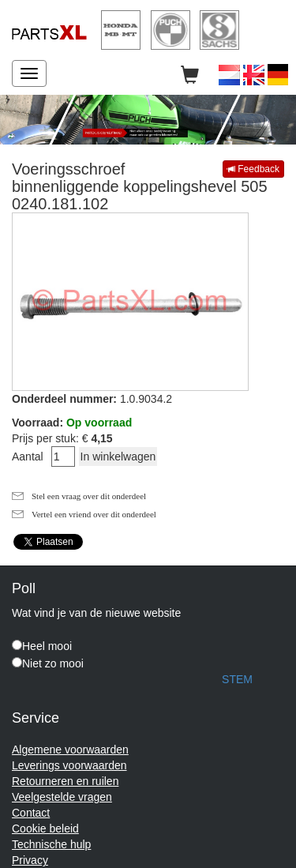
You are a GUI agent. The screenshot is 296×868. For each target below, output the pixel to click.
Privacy (30, 860)
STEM (237, 679)
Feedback (253, 169)
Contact (31, 813)
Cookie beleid (45, 829)
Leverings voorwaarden (69, 765)
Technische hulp (51, 844)
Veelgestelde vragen (62, 797)
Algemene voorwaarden (70, 750)
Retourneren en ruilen (65, 781)
